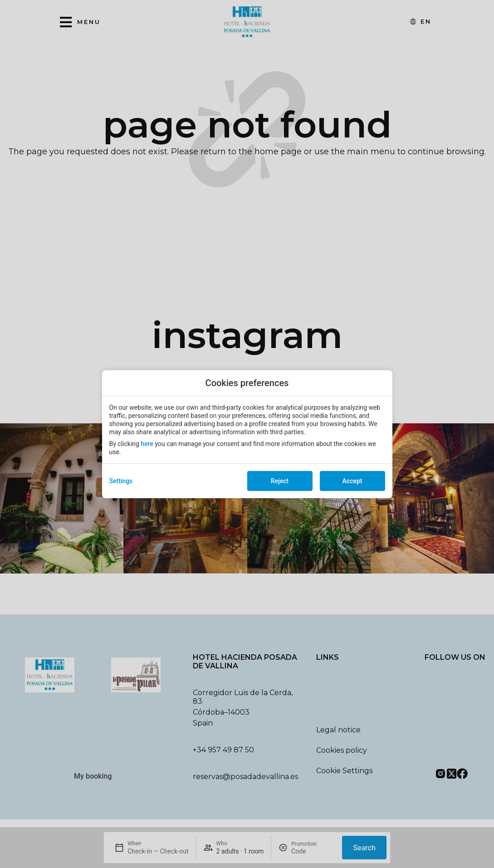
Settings (121, 481)
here (147, 444)
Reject (280, 481)
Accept (352, 481)
